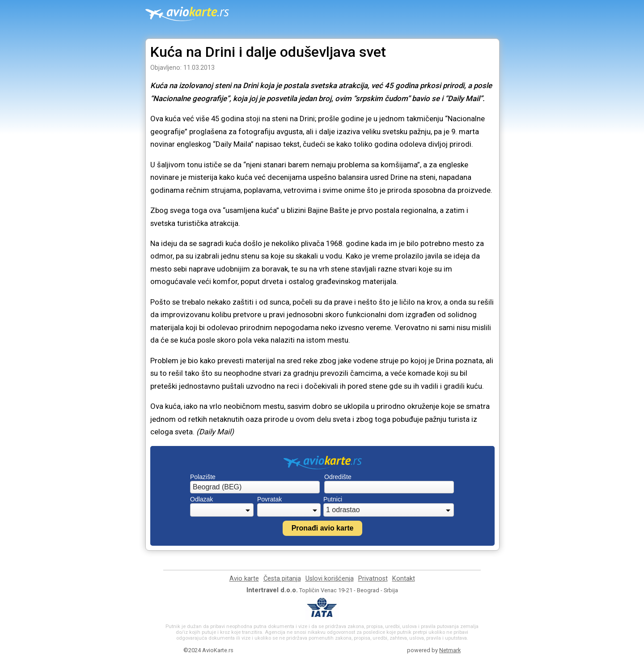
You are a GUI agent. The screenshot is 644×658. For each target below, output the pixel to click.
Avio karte (244, 579)
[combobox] (255, 487)
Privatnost (373, 579)
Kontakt (404, 579)
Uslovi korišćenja (330, 579)
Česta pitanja (282, 579)
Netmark (450, 650)
